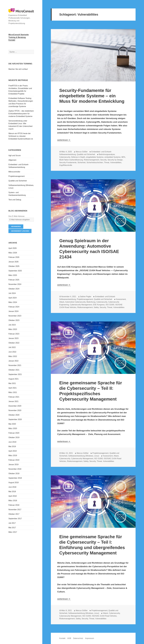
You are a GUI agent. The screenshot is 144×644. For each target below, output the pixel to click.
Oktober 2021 (14, 370)
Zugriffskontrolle (66, 165)
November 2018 (15, 469)
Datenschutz (78, 638)
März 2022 (13, 356)
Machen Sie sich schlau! (18, 69)
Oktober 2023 (14, 320)
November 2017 (15, 510)
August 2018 (13, 483)
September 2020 (15, 419)
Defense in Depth (78, 157)
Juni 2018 (12, 487)
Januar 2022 (13, 361)
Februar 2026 (14, 257)
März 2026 (13, 253)
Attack (62, 302)
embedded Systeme (112, 157)
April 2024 (12, 298)
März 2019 (13, 455)
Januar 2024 (13, 311)
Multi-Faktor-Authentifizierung (71, 160)
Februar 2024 (14, 307)
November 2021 (15, 365)
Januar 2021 (13, 401)
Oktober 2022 (14, 343)
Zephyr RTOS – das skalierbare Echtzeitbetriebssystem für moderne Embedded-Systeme (21, 114)
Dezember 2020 (15, 406)
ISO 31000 (110, 305)
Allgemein (12, 160)
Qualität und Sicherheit (18, 181)
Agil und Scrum (15, 156)
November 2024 (15, 284)
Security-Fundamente (68, 162)
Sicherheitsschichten (95, 162)
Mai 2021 (12, 383)
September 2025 (15, 271)
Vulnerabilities (116, 162)
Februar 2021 (14, 397)
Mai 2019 (12, 446)
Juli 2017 (12, 523)
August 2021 (13, 379)
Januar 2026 (13, 262)
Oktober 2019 (14, 437)
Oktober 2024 (14, 289)
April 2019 (12, 451)
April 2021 (12, 388)
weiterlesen (64, 140)
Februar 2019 (14, 460)
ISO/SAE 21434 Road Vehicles (104, 616)
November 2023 (15, 316)
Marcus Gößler (82, 152)
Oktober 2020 (14, 415)
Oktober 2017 (14, 514)
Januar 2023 (13, 338)
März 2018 (13, 501)
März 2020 (13, 428)
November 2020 (15, 410)
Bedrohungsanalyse (107, 154)
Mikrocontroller (14, 172)
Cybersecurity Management (81, 305)
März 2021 (13, 392)
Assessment (121, 299)
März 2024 (13, 302)
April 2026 (12, 248)
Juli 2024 (12, 293)
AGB (69, 638)
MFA (123, 157)
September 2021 (15, 374)
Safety (96, 307)
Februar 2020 (14, 433)
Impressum (90, 638)
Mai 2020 (12, 424)
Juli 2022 (12, 347)
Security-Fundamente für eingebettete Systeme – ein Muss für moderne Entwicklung (92, 96)
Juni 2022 (12, 352)
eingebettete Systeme (95, 157)
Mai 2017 (12, 528)
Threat (107, 162)
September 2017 (15, 519)
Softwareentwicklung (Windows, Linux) (84, 456)
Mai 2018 (12, 492)
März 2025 (13, 275)
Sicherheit (82, 162)
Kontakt (62, 638)
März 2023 (13, 329)
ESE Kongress (99, 305)
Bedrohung (91, 302)
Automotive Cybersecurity (75, 302)
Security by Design (115, 160)
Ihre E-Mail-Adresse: (17, 216)
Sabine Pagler (86, 297)
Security (103, 160)
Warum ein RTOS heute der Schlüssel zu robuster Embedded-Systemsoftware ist (21, 136)
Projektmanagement (16, 176)
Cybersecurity (65, 157)
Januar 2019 (13, 464)
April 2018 (12, 496)
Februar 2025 (14, 280)
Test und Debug (15, 200)
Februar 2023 (14, 334)
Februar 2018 (14, 505)
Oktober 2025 (14, 266)
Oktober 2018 (14, 474)
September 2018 (15, 478)
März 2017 (13, 532)
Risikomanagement (92, 160)
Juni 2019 (12, 442)
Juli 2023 (12, 325)
